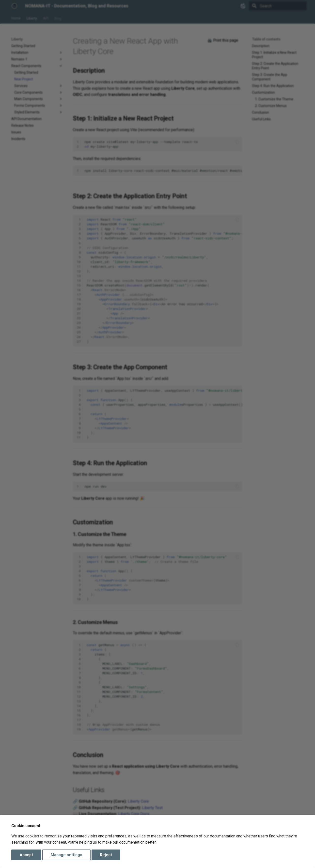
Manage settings (66, 855)
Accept (26, 855)
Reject (106, 855)
